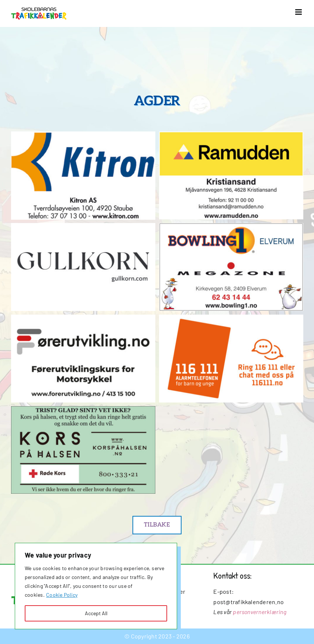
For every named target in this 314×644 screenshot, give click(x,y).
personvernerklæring (260, 612)
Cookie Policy (62, 595)
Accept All (96, 613)
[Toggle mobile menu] (299, 12)
